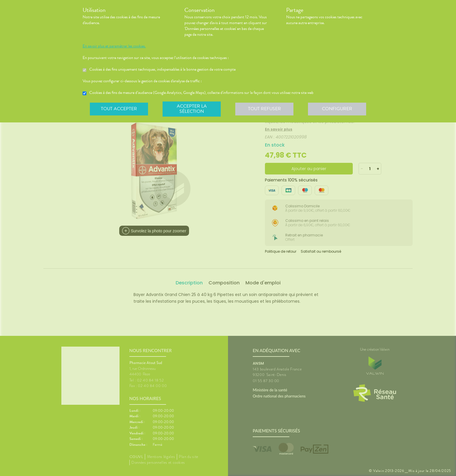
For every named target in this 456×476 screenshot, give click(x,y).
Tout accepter (119, 109)
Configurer (337, 109)
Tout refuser (264, 109)
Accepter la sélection (192, 109)
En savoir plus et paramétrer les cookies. (114, 46)
